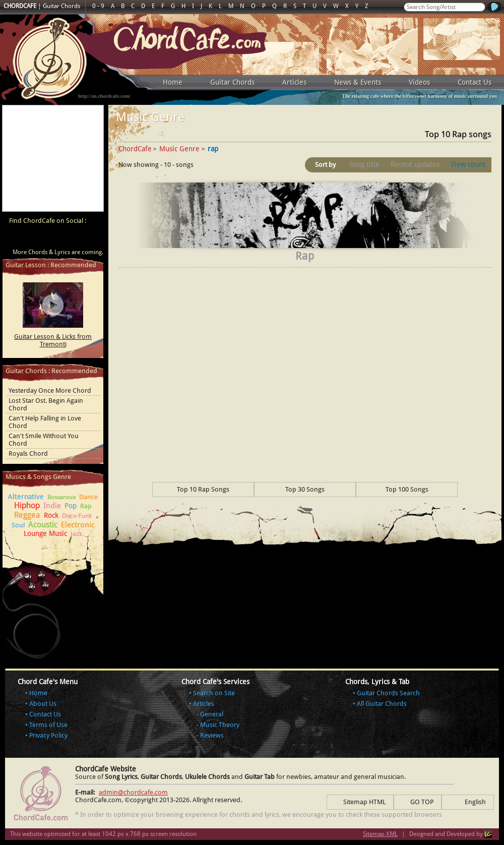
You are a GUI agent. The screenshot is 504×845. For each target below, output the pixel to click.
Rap (86, 506)
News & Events (358, 82)
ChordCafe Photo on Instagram (92, 238)
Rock (51, 515)
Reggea (27, 515)
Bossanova (61, 497)
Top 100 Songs (407, 489)
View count (468, 164)
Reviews (212, 735)
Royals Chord (28, 454)
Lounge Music (45, 533)
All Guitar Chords (382, 704)
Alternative (26, 497)
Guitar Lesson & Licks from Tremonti (53, 340)
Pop (71, 506)
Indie (52, 506)
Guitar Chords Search (388, 693)
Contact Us (475, 82)
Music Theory (220, 725)
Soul (18, 525)
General (212, 714)
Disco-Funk (77, 516)
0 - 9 (98, 6)
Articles (294, 82)
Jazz (76, 534)
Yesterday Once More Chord (50, 390)
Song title (364, 164)
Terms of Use (48, 725)
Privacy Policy (48, 735)
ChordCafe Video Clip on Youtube (15, 238)
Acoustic (43, 525)
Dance (88, 497)
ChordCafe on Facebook (34, 238)
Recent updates (415, 164)
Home (173, 82)
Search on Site (214, 693)
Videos (419, 82)
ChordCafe (135, 149)
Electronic (78, 525)
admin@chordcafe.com (133, 792)
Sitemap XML (380, 834)
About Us (43, 704)
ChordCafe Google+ (73, 238)
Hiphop (27, 505)
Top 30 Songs (305, 489)
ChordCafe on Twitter (53, 238)
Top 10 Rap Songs (203, 489)
